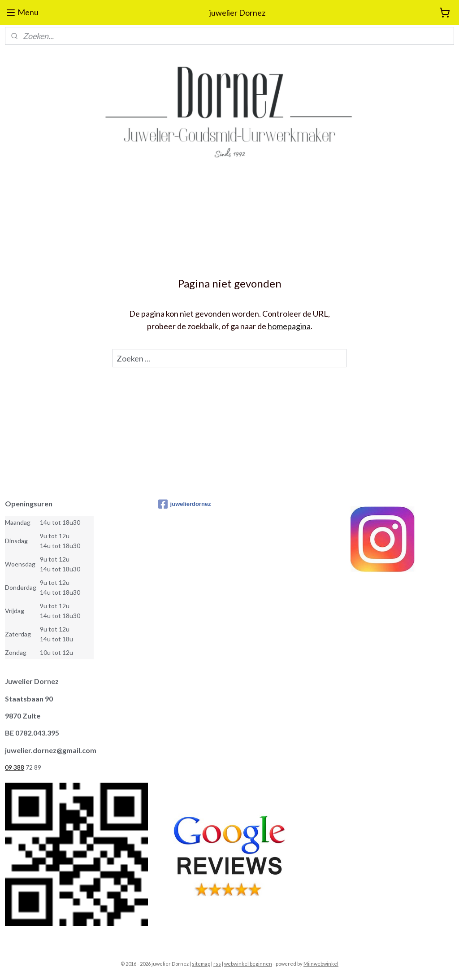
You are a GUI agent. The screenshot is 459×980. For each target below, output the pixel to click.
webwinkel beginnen (248, 964)
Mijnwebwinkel (321, 964)
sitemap (201, 964)
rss (217, 964)
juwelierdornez (185, 504)
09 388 (15, 767)
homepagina (289, 327)
